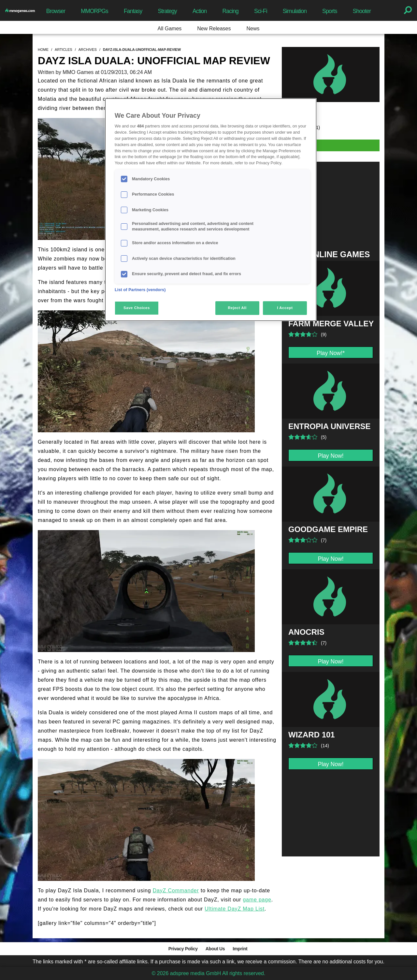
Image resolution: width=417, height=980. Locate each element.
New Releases (214, 29)
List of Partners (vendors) (140, 290)
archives (88, 50)
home (43, 50)
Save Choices (137, 308)
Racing (231, 11)
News (253, 29)
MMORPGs (94, 11)
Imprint (240, 949)
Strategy (167, 11)
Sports (330, 11)
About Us (215, 949)
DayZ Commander (176, 891)
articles (64, 50)
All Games (170, 29)
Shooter (362, 11)
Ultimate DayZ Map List (235, 909)
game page (257, 900)
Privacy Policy (183, 949)
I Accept (285, 308)
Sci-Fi (261, 11)
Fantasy (133, 11)
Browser (56, 11)
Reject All (237, 308)
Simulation (295, 11)
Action (200, 11)
